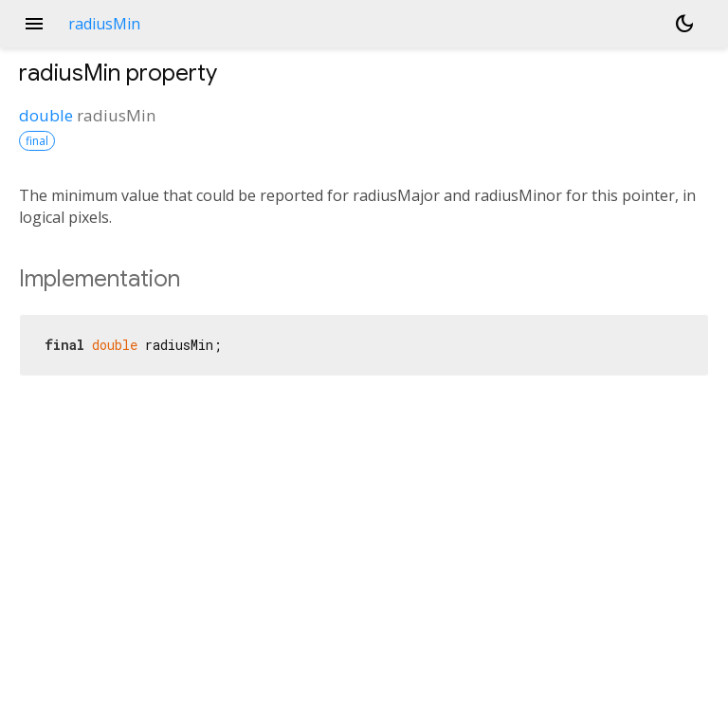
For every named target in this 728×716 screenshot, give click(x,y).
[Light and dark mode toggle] (684, 24)
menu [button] (34, 24)
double (46, 115)
